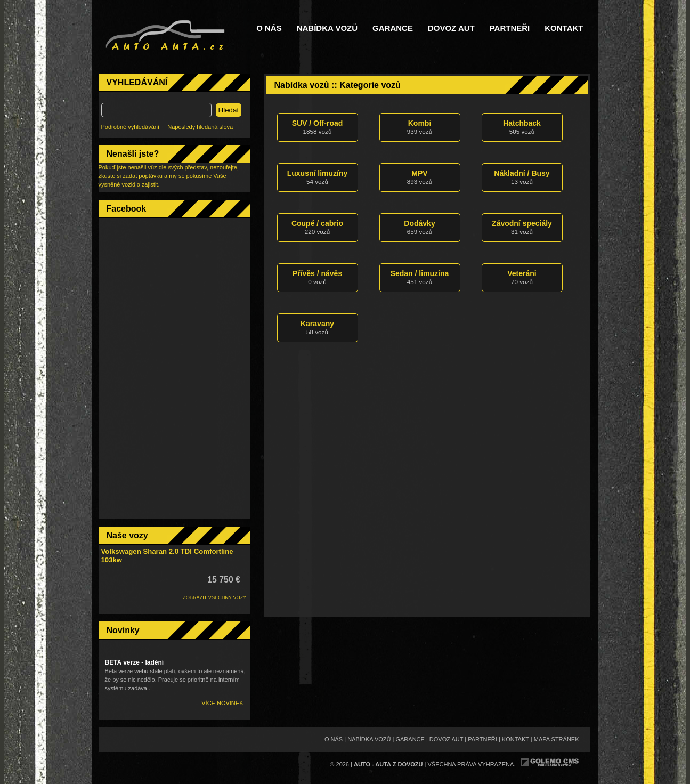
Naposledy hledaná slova (200, 127)
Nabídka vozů (327, 28)
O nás (269, 28)
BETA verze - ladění (135, 662)
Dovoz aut (451, 28)
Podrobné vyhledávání (130, 127)
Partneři (510, 28)
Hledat (229, 110)
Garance (393, 28)
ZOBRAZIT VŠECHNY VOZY (214, 597)
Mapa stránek (557, 739)
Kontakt (564, 28)
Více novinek (222, 703)
